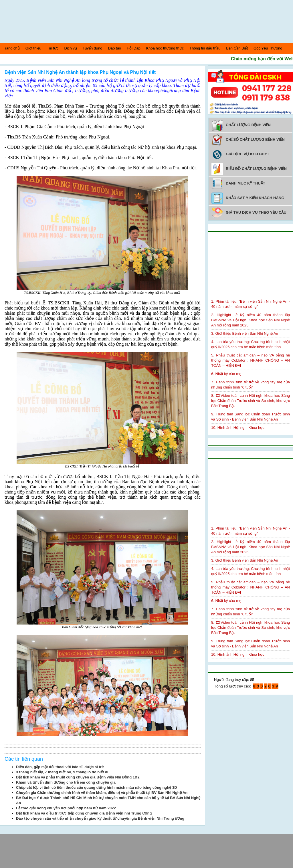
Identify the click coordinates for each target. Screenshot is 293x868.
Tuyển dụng (93, 48)
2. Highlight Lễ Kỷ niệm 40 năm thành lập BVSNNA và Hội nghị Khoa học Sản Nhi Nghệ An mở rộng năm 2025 (251, 320)
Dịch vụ (71, 48)
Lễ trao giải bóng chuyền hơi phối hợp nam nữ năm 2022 (66, 808)
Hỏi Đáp (134, 48)
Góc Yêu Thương (268, 48)
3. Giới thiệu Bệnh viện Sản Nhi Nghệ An (245, 333)
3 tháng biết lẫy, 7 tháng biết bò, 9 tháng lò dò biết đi (62, 772)
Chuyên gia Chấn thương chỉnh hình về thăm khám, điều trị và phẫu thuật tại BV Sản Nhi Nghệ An (102, 793)
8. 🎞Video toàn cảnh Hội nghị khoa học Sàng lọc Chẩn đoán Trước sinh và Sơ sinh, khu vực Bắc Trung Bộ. (251, 401)
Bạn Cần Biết (237, 48)
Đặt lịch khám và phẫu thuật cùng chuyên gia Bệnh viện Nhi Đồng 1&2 (78, 777)
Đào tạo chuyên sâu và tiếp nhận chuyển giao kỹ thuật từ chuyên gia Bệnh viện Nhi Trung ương (100, 818)
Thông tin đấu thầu (205, 48)
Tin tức (53, 48)
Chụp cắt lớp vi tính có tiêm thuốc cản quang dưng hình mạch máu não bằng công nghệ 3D (97, 787)
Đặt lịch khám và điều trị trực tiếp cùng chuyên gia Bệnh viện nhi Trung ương (84, 813)
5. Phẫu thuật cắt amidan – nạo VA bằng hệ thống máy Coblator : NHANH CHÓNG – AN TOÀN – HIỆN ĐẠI (251, 360)
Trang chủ (11, 48)
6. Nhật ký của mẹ (226, 374)
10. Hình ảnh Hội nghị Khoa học (238, 428)
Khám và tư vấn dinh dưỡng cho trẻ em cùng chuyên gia (66, 782)
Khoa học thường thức (165, 48)
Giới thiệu (33, 48)
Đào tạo (115, 48)
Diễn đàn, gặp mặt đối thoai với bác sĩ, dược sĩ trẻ (60, 767)
